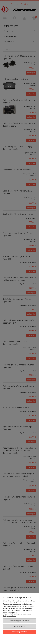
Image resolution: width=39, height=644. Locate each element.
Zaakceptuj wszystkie (19, 632)
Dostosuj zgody (20, 626)
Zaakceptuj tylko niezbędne (19, 621)
